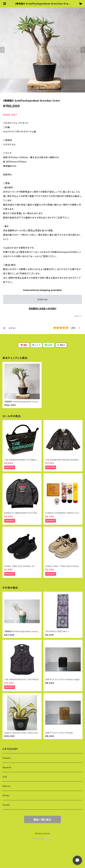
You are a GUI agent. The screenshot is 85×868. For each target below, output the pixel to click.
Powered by (42, 838)
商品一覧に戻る (42, 820)
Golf (5, 777)
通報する (78, 316)
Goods (6, 805)
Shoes (6, 795)
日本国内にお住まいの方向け (42, 309)
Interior (6, 786)
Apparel (7, 767)
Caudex (7, 758)
